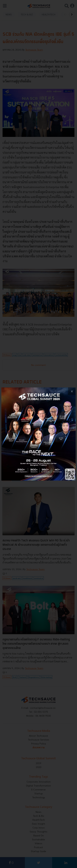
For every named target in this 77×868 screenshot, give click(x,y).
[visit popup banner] (38, 434)
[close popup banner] (72, 391)
